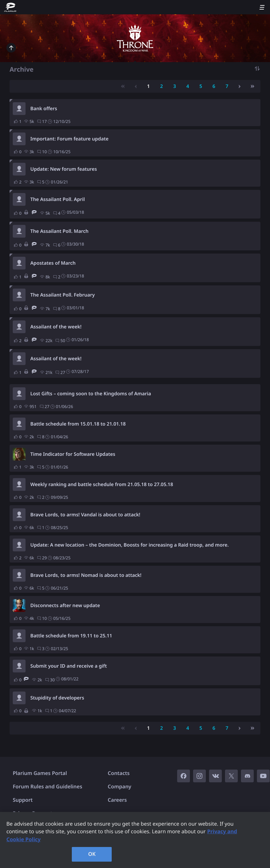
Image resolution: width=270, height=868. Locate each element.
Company (120, 786)
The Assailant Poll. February (63, 295)
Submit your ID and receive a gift (69, 666)
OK (92, 854)
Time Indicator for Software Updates (73, 454)
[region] (135, 840)
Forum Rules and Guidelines (48, 786)
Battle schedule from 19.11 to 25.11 (71, 636)
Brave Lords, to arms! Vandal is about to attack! (85, 515)
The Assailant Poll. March (59, 231)
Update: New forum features (64, 169)
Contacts (119, 773)
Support (23, 800)
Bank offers (44, 109)
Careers (117, 800)
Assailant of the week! (56, 327)
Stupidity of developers (57, 698)
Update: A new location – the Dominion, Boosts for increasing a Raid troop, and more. (130, 545)
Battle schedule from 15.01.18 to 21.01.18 (78, 424)
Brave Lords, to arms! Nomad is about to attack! (86, 575)
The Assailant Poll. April (58, 199)
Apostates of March (53, 263)
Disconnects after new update (65, 606)
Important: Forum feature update (69, 139)
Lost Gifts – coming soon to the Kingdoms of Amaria (91, 394)
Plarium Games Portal (40, 773)
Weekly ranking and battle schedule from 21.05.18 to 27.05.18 (102, 484)
